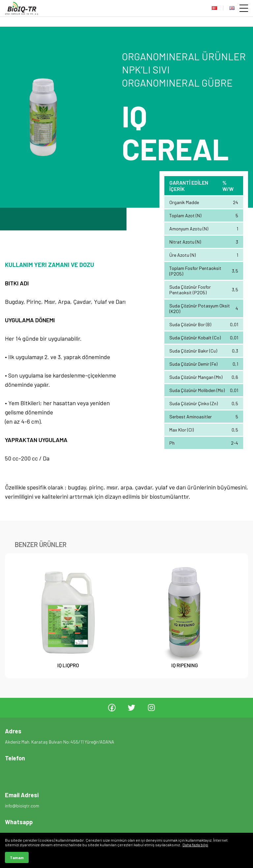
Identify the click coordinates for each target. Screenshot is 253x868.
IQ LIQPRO (68, 665)
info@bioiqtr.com (22, 806)
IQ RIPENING (185, 665)
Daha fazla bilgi (195, 845)
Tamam (17, 857)
